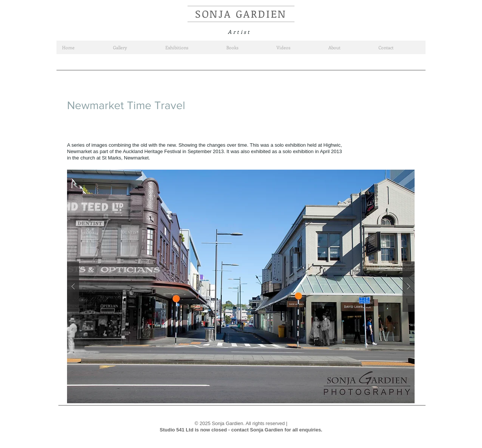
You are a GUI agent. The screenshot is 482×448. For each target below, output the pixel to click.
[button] (241, 286)
